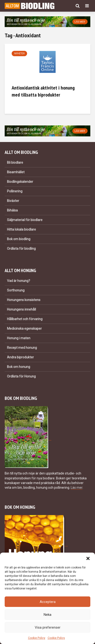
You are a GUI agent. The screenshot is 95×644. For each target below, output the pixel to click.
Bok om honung (19, 367)
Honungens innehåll (21, 309)
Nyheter (19, 54)
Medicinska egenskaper (24, 329)
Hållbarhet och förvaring (25, 319)
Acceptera (48, 602)
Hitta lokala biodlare (21, 229)
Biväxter (13, 201)
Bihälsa (12, 210)
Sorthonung (16, 290)
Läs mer (77, 488)
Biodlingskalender (20, 182)
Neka (47, 615)
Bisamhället (16, 172)
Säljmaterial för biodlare (25, 220)
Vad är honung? (19, 281)
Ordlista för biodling (21, 249)
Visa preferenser (48, 627)
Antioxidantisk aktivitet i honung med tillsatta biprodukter (43, 91)
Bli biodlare (15, 163)
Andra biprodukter (20, 357)
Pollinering (15, 191)
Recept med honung (22, 348)
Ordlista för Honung (21, 376)
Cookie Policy (37, 638)
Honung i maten (19, 338)
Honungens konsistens (24, 300)
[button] (88, 558)
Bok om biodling (19, 239)
